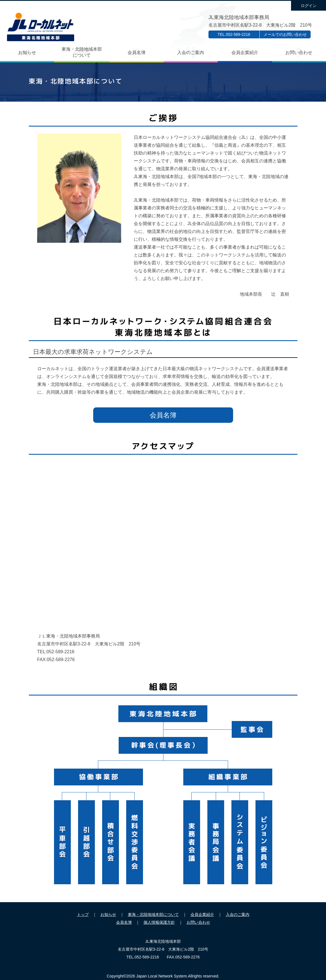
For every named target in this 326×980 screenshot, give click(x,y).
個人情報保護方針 (159, 922)
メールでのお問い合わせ (285, 34)
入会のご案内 (191, 53)
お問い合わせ (299, 53)
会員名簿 (137, 53)
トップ (83, 914)
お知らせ (27, 53)
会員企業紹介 (245, 53)
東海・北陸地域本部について (82, 52)
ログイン (309, 6)
